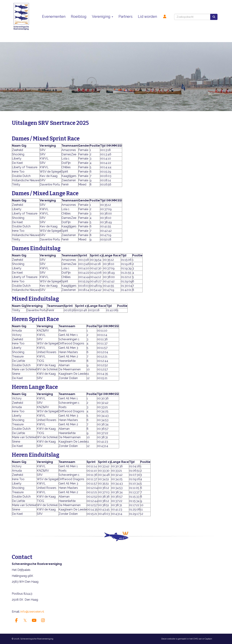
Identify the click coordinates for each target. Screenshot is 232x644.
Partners (126, 17)
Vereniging (102, 17)
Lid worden (147, 17)
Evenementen (54, 17)
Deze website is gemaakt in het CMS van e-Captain (187, 639)
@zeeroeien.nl (32, 612)
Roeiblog (79, 17)
